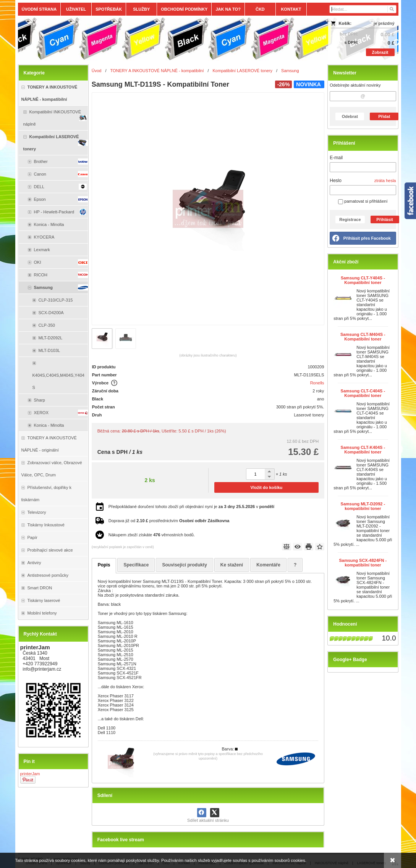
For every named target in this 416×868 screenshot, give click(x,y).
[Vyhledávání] (363, 9)
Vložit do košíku (267, 487)
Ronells (317, 383)
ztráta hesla (385, 181)
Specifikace (136, 565)
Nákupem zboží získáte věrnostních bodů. (152, 535)
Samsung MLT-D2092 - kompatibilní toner (363, 506)
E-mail (336, 158)
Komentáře (268, 565)
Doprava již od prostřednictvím (169, 521)
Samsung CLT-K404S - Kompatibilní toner (363, 450)
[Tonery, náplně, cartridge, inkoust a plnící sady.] (161, 39)
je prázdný (384, 23)
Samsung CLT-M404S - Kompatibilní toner (363, 337)
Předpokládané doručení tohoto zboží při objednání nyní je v (191, 507)
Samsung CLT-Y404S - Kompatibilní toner (363, 280)
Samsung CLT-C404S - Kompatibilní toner (363, 393)
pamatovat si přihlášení (363, 201)
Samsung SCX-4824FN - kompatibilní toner (363, 563)
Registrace (350, 219)
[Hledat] (391, 9)
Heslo (336, 181)
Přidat (384, 116)
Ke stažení (232, 565)
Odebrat (350, 116)
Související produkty (184, 565)
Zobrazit (380, 52)
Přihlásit (384, 219)
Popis (104, 565)
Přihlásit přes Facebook (367, 238)
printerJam (30, 774)
